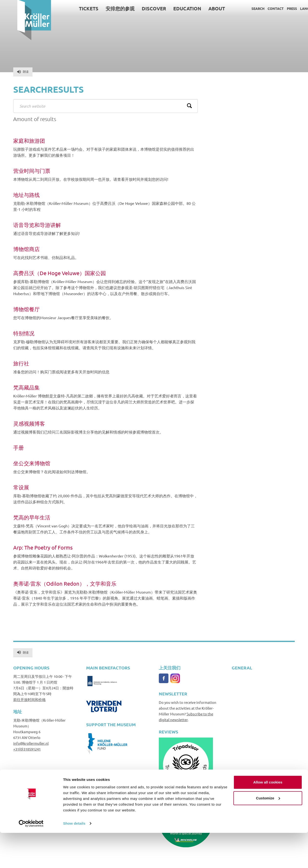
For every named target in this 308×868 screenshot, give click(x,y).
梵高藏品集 (26, 387)
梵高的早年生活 (32, 517)
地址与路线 (26, 195)
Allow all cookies (268, 817)
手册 (19, 448)
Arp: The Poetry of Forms (43, 547)
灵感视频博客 (29, 424)
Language (292, 8)
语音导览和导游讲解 (37, 225)
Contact (258, 8)
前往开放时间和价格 (29, 699)
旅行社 (21, 363)
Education (170, 8)
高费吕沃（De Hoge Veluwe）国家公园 (60, 273)
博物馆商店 (26, 249)
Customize (268, 833)
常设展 (21, 487)
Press (275, 8)
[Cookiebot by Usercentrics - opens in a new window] (31, 859)
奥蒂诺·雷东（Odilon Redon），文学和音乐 (65, 584)
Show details (74, 858)
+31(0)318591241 (27, 749)
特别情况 (24, 333)
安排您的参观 (103, 8)
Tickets (72, 8)
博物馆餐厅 (26, 309)
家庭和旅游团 (29, 141)
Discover (137, 8)
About (200, 8)
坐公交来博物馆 (32, 463)
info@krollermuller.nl (31, 743)
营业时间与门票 (32, 171)
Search (241, 8)
